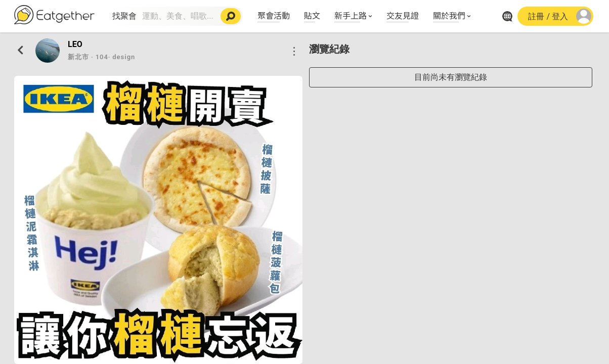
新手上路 (351, 15)
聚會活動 (274, 15)
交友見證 (403, 15)
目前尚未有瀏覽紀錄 (451, 77)
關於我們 (449, 15)
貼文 (312, 15)
